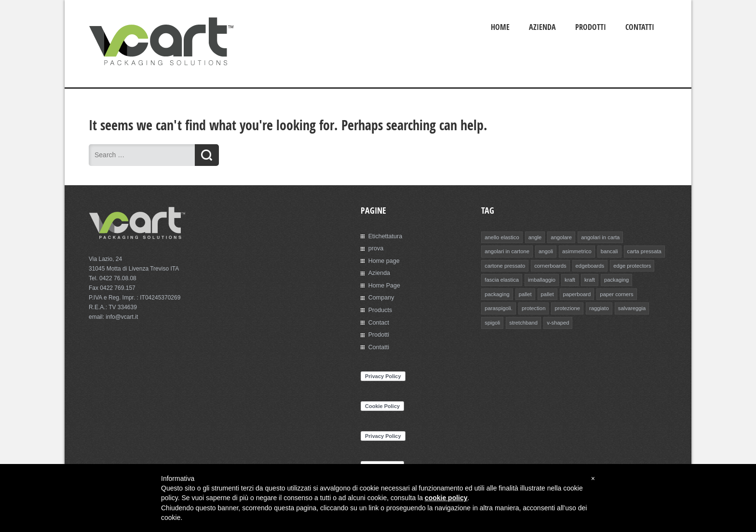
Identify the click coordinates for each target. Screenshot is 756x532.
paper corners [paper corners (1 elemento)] (581, 293)
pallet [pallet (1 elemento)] (491, 293)
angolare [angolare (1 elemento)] (560, 237)
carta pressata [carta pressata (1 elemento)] (641, 251)
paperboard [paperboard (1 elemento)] (542, 293)
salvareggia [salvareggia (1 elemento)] (593, 307)
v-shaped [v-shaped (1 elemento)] (533, 321)
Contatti (640, 27)
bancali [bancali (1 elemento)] (607, 251)
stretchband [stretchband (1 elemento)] (498, 321)
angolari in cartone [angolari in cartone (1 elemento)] (506, 251)
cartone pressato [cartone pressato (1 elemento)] (504, 265)
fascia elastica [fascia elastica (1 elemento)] (501, 279)
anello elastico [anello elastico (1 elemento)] (501, 237)
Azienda (542, 27)
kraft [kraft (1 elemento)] (568, 279)
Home (500, 27)
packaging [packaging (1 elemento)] (614, 279)
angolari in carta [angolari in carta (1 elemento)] (598, 237)
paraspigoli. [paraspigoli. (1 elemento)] (620, 293)
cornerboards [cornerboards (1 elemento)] (549, 265)
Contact (378, 320)
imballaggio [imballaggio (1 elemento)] (540, 279)
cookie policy (446, 498)
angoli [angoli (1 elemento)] (545, 251)
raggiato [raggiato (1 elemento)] (561, 307)
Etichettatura (385, 236)
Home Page (384, 284)
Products (380, 308)
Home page (383, 260)
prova (376, 248)
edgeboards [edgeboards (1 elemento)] (588, 265)
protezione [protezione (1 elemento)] (530, 307)
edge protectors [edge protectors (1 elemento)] (629, 265)
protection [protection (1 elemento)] (496, 307)
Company (381, 296)
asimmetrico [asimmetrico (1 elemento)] (575, 251)
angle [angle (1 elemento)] (534, 237)
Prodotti (591, 27)
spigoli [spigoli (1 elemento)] (623, 307)
